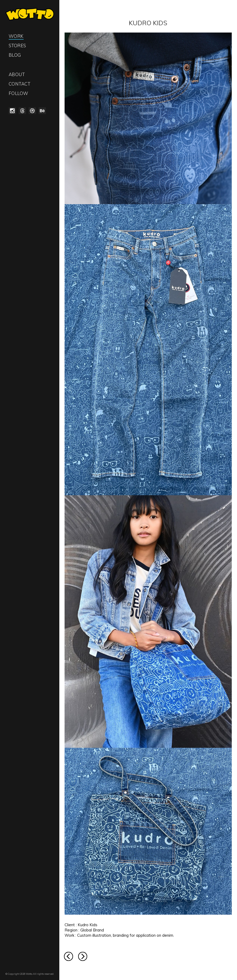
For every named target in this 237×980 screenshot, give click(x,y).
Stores (17, 46)
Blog (15, 55)
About (17, 74)
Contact (20, 84)
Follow (19, 93)
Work (16, 36)
